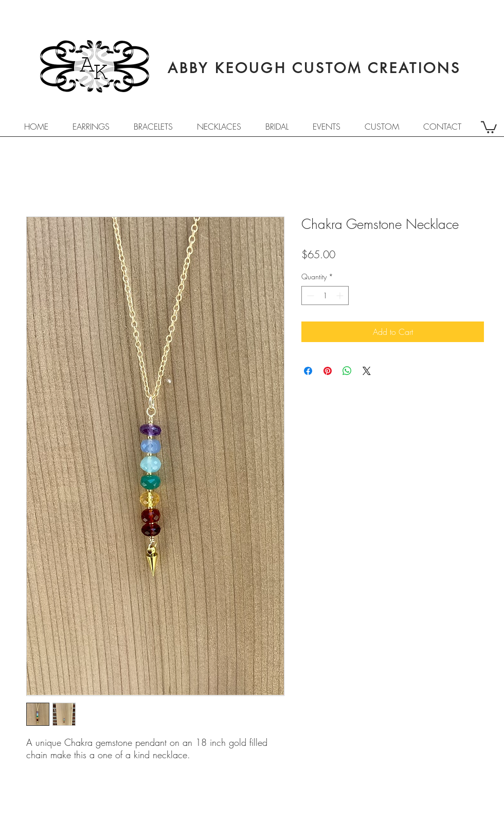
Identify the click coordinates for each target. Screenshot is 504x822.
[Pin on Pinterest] (328, 371)
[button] (489, 127)
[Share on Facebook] (308, 371)
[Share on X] (367, 371)
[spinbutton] (325, 296)
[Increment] (341, 296)
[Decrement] (309, 296)
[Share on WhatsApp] (347, 371)
